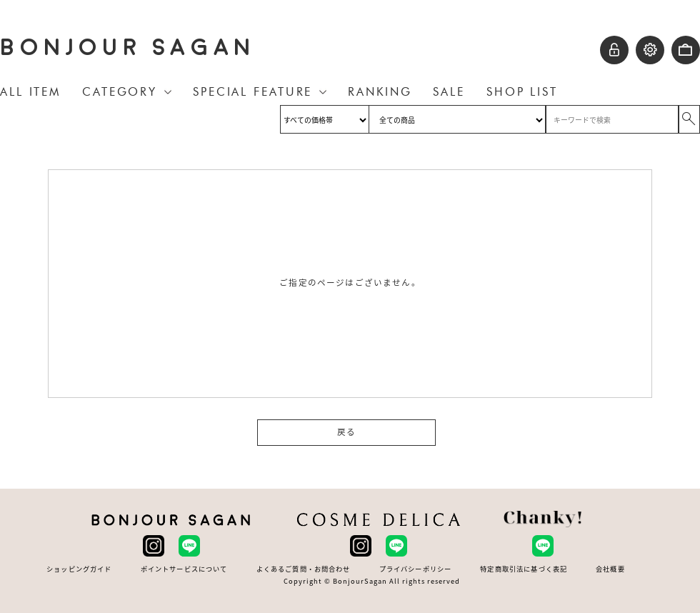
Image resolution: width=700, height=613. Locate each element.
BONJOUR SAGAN (128, 48)
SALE (449, 92)
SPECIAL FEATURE (252, 92)
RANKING (380, 92)
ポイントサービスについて (184, 569)
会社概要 (610, 569)
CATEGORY (120, 92)
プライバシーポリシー (416, 569)
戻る (346, 432)
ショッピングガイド (79, 569)
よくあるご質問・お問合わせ (304, 569)
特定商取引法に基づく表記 (524, 569)
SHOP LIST (522, 92)
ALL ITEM (30, 92)
